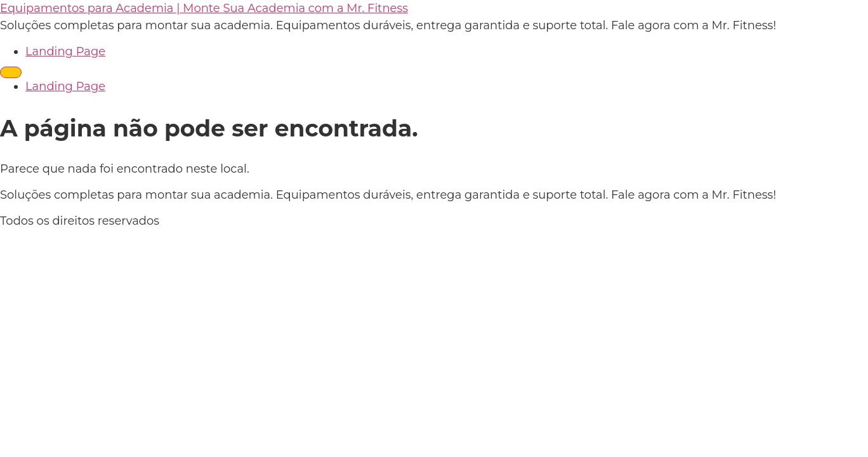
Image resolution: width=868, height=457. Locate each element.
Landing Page (65, 51)
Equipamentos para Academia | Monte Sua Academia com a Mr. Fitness (204, 8)
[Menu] (11, 72)
